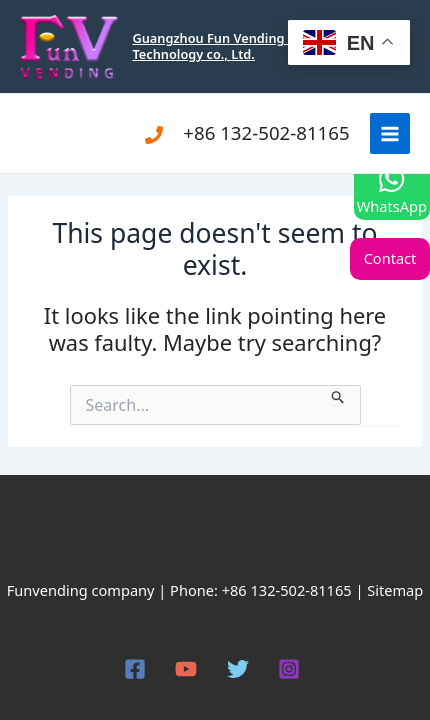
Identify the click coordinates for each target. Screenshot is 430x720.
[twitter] (241, 669)
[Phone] (154, 135)
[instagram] (293, 669)
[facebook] (138, 669)
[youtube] (189, 669)
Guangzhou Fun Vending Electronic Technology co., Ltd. (240, 45)
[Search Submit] (338, 395)
